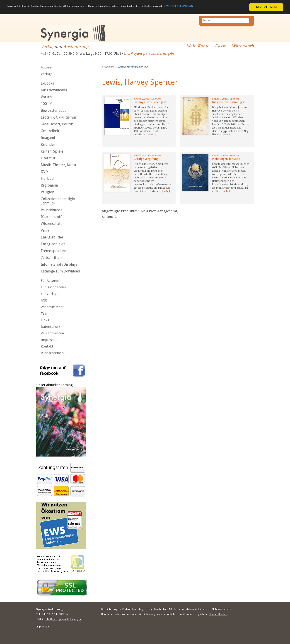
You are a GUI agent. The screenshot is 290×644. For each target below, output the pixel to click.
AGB (44, 300)
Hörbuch (48, 179)
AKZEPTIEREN (266, 7)
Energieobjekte (53, 244)
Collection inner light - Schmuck (59, 201)
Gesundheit (50, 131)
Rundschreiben (52, 353)
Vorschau (48, 97)
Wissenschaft (51, 224)
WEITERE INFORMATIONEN (47, 11)
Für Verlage (50, 294)
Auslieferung (76, 47)
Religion (47, 192)
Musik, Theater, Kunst (59, 165)
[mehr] (152, 135)
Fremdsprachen (53, 251)
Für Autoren (50, 281)
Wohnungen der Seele (226, 159)
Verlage (47, 74)
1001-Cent (49, 104)
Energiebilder (52, 237)
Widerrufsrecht (52, 307)
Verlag (47, 47)
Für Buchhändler (53, 287)
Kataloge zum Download (60, 271)
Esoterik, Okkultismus (59, 117)
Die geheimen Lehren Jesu (228, 102)
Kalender (48, 145)
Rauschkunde (52, 210)
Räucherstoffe (52, 217)
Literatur (48, 158)
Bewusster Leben (55, 111)
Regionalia (49, 185)
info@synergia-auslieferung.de (149, 53)
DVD (44, 172)
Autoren (47, 67)
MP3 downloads (54, 90)
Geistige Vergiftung (146, 159)
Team (45, 313)
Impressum (50, 340)
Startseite (108, 67)
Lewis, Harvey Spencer (133, 67)
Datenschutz (50, 327)
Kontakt (47, 346)
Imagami (48, 138)
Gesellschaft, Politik (57, 124)
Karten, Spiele (52, 151)
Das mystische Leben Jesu (150, 102)
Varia (45, 230)
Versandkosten (52, 333)
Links (45, 320)
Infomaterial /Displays (59, 264)
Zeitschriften (51, 258)
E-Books (47, 83)
